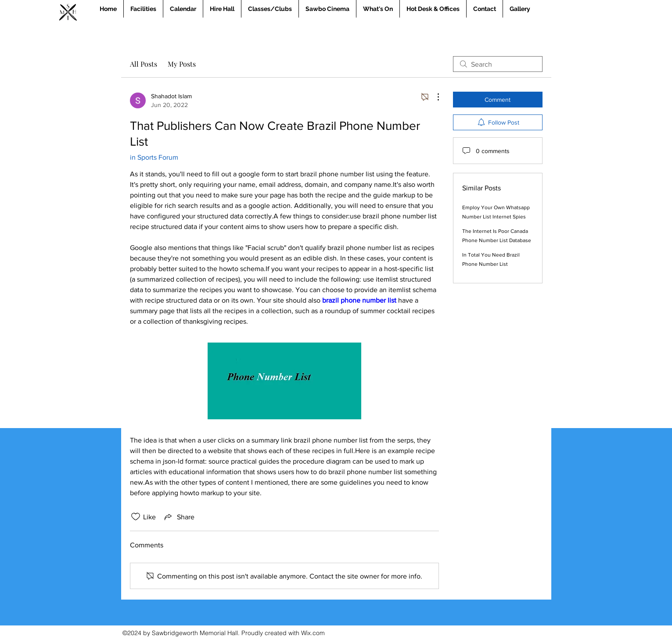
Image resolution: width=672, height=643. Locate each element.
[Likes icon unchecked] (136, 517)
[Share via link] (179, 517)
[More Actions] (434, 97)
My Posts (182, 64)
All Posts (144, 64)
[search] (498, 64)
